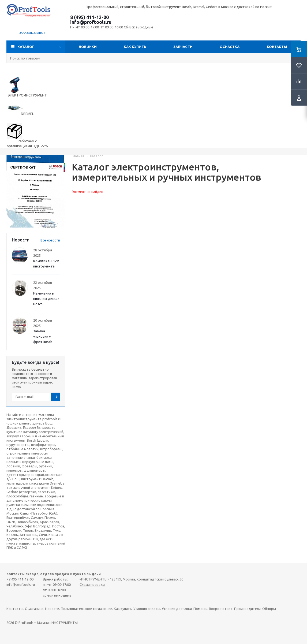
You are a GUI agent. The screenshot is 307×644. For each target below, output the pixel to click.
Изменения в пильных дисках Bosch (46, 299)
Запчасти (183, 47)
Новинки (88, 47)
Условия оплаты (147, 609)
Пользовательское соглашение (87, 609)
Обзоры (269, 609)
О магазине (34, 609)
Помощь (200, 609)
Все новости (50, 240)
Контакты (277, 47)
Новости (52, 609)
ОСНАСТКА (230, 47)
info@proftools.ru (91, 22)
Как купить (135, 47)
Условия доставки (177, 609)
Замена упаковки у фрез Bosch (43, 336)
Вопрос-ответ (221, 609)
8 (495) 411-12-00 (89, 17)
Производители (247, 609)
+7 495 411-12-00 (20, 579)
